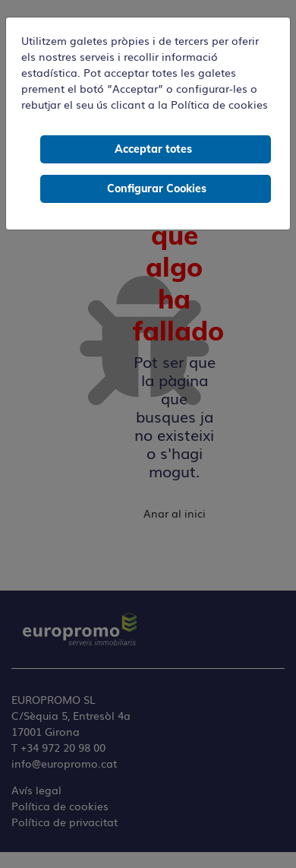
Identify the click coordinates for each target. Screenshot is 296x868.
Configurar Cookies (157, 188)
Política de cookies (219, 104)
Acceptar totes (153, 149)
